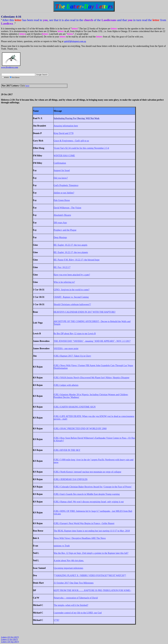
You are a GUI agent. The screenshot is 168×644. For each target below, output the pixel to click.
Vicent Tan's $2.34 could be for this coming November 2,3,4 (81, 148)
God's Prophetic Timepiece (66, 185)
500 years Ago (60, 223)
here (27, 86)
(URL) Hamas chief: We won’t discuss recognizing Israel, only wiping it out (89, 502)
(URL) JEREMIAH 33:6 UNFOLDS (71, 479)
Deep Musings (60, 237)
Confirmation (60, 163)
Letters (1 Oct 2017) (9, 639)
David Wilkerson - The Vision (67, 208)
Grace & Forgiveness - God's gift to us (71, 141)
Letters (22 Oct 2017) (10, 637)
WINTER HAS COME (64, 156)
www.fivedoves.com (9, 67)
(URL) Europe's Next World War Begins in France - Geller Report (84, 523)
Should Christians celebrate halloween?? (72, 304)
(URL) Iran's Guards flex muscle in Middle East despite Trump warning (87, 494)
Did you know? (61, 178)
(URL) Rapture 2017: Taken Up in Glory (72, 356)
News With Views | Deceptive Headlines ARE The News (80, 538)
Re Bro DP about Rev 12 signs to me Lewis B (75, 334)
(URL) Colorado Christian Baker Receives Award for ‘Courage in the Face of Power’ (93, 487)
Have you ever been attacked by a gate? (72, 275)
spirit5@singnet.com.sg (75, 41)
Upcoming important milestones (68, 568)
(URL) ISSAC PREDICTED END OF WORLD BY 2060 (80, 429)
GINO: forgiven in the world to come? (72, 290)
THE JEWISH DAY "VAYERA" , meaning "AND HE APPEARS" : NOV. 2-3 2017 (92, 341)
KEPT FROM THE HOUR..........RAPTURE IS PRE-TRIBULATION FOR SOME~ (92, 590)
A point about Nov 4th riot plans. (69, 561)
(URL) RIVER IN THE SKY (67, 450)
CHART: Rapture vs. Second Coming (71, 297)
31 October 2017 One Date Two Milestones (74, 583)
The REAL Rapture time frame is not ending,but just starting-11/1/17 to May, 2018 (92, 531)
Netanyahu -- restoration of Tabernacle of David (76, 598)
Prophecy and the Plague (65, 230)
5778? (56, 620)
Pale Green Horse (62, 200)
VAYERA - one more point (66, 348)
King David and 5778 (64, 133)
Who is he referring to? (64, 282)
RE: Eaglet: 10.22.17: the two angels (70, 245)
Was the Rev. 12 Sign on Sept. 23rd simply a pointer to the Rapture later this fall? (91, 553)
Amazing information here (66, 126)
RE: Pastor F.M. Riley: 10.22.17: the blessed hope (77, 260)
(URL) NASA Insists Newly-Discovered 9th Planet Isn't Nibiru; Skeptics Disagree (92, 378)
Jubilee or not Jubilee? (64, 193)
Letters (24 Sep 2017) (10, 642)
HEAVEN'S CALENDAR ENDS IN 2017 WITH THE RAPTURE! (85, 312)
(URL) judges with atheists (66, 385)
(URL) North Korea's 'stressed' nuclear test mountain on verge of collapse (87, 472)
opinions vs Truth (62, 546)
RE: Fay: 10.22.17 (62, 267)
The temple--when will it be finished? (71, 605)
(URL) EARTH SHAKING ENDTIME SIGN (75, 407)
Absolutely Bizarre (62, 215)
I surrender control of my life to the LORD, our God (78, 613)
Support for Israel (62, 170)
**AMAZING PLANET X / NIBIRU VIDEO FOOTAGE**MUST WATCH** (90, 575)
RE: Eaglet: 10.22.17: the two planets (71, 252)
